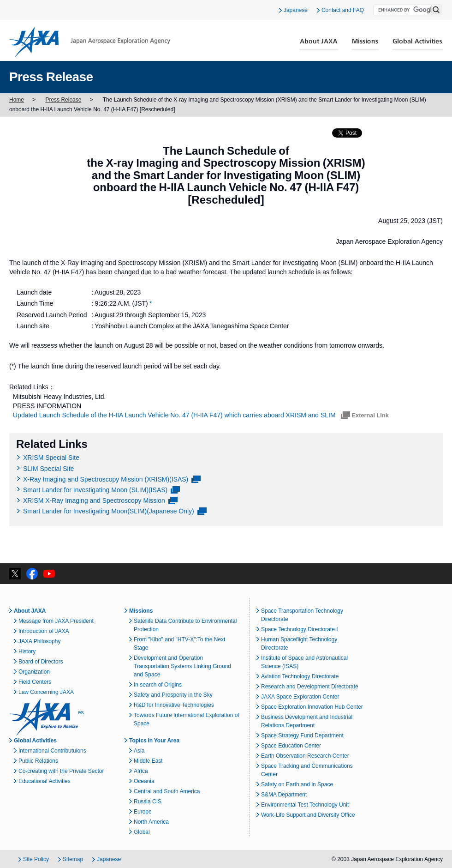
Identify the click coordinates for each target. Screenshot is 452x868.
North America (151, 822)
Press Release (63, 100)
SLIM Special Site (48, 469)
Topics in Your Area (154, 741)
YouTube (49, 574)
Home (17, 100)
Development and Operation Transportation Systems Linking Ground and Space (182, 666)
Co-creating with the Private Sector (61, 771)
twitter (15, 574)
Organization (34, 672)
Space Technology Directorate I (300, 629)
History (27, 651)
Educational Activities (45, 781)
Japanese (296, 10)
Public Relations (38, 761)
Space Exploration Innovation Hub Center (312, 707)
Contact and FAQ (343, 10)
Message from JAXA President (56, 621)
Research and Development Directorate (310, 687)
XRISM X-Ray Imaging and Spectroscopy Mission (94, 500)
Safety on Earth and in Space (297, 784)
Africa (141, 771)
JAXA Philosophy (39, 641)
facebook (32, 574)
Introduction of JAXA (44, 631)
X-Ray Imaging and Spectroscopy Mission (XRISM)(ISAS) (106, 479)
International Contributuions (52, 751)
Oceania (144, 781)
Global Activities (417, 44)
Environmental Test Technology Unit (305, 805)
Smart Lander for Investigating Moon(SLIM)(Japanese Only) (109, 511)
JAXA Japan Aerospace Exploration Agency (90, 42)
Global (142, 832)
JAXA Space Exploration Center (300, 697)
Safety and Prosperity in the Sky (173, 695)
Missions (365, 44)
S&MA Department (284, 795)
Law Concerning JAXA (46, 692)
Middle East (148, 761)
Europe (143, 812)
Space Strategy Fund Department (302, 735)
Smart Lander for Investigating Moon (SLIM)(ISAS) (95, 490)
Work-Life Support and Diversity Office (308, 815)
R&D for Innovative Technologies (174, 705)
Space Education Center (291, 746)
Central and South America (167, 791)
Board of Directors (41, 662)
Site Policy (36, 859)
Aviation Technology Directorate (300, 676)
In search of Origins (158, 685)
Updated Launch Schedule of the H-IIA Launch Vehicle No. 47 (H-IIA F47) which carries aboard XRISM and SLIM (175, 415)
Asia (139, 751)
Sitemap (73, 859)
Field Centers (35, 682)
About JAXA (319, 44)
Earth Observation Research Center (305, 756)
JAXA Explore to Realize (44, 717)
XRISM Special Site (51, 458)
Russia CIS (148, 802)
